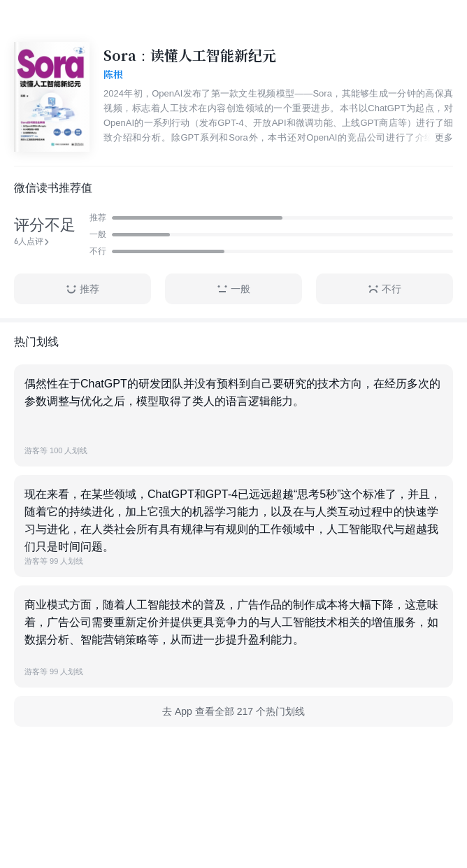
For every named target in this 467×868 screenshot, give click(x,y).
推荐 (82, 289)
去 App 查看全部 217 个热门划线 (233, 711)
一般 (233, 289)
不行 (385, 289)
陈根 (113, 75)
